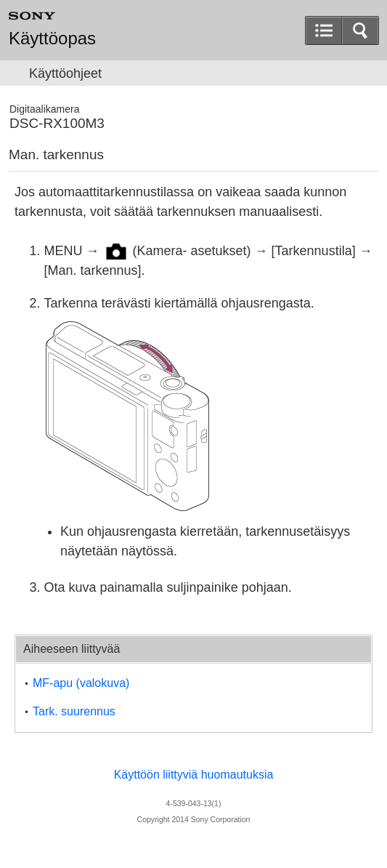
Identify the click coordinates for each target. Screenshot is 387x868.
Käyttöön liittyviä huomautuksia (194, 775)
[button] (360, 31)
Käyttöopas (52, 39)
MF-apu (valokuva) (81, 683)
